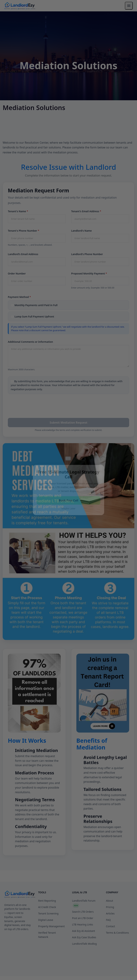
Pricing (110, 922)
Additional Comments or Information (30, 342)
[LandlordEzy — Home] (20, 6)
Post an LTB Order (83, 934)
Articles (110, 929)
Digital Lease (46, 935)
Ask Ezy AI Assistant (84, 946)
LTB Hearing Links (83, 940)
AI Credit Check (47, 922)
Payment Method (19, 297)
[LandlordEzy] (20, 910)
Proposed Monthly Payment (89, 273)
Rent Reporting (47, 916)
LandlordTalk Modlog (84, 959)
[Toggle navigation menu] (129, 6)
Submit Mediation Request (68, 423)
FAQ (108, 935)
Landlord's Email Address (23, 254)
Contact (111, 942)
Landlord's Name (81, 231)
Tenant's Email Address (86, 211)
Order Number (17, 273)
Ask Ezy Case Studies (84, 953)
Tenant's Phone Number (24, 231)
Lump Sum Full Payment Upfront (34, 317)
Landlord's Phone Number (87, 254)
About (110, 916)
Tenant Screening (48, 929)
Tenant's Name (18, 211)
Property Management (51, 942)
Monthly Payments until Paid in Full (36, 305)
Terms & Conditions (117, 948)
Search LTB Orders (83, 927)
